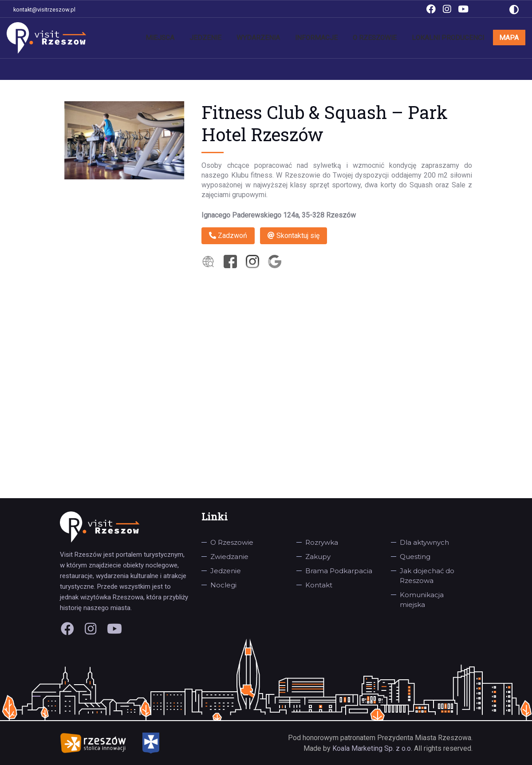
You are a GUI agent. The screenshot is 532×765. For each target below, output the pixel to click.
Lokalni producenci (461, 38)
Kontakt (319, 585)
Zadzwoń (228, 236)
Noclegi (223, 585)
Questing (415, 557)
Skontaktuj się (294, 236)
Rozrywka (322, 542)
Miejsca (217, 38)
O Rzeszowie (398, 38)
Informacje (349, 38)
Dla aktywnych (424, 542)
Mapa (512, 38)
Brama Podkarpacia (339, 571)
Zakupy (318, 557)
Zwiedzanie (229, 557)
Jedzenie (255, 38)
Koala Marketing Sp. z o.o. (373, 748)
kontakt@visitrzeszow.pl (44, 10)
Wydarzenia (299, 38)
